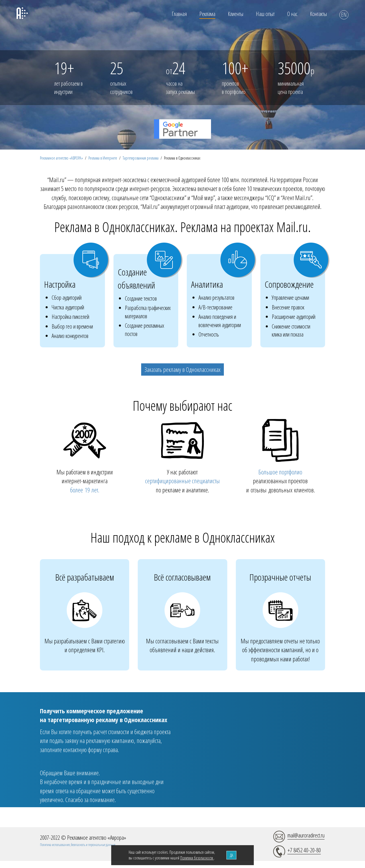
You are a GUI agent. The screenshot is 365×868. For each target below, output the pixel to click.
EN (344, 15)
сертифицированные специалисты (182, 481)
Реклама (207, 14)
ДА (232, 855)
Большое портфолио (280, 472)
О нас (292, 14)
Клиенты (236, 14)
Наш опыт (265, 14)
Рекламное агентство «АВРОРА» (61, 158)
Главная (179, 14)
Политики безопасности (197, 858)
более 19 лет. (85, 490)
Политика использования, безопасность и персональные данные (78, 845)
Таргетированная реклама (141, 158)
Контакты (318, 14)
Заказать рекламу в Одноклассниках (182, 369)
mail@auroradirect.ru (306, 835)
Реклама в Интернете (103, 158)
